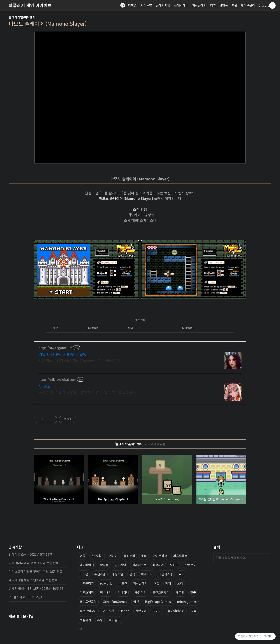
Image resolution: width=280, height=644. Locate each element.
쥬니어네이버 (176, 611)
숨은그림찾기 (88, 611)
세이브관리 (248, 5)
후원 (234, 5)
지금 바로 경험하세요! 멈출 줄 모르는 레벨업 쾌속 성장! (79, 360)
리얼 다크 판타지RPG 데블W (63, 354)
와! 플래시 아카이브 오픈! (25, 597)
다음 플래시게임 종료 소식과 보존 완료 (34, 563)
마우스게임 (87, 592)
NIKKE (44, 386)
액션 (136, 602)
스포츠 (123, 583)
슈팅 (100, 620)
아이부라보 (160, 556)
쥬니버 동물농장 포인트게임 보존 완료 (33, 580)
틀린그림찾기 (161, 592)
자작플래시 (199, 5)
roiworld (106, 583)
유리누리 (129, 556)
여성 (156, 583)
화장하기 (158, 565)
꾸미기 (157, 611)
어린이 (113, 556)
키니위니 (123, 592)
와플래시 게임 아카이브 (30, 5)
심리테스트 (139, 565)
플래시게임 (163, 5)
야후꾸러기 (87, 583)
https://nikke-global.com (57, 380)
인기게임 (120, 565)
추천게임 (100, 574)
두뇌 (144, 556)
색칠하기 (85, 620)
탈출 (193, 592)
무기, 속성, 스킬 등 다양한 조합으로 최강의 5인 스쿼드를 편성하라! (87, 392)
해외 (168, 583)
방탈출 (104, 565)
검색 (267, 558)
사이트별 (146, 5)
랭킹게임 (117, 574)
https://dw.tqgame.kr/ (55, 348)
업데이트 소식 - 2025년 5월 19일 (30, 554)
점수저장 (97, 556)
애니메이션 (87, 565)
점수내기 (106, 592)
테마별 (132, 5)
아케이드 (147, 574)
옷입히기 (141, 592)
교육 (194, 611)
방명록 (224, 5)
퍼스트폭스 (180, 556)
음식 (132, 574)
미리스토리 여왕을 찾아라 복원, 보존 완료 (36, 571)
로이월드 (115, 620)
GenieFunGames (115, 602)
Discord (264, 5)
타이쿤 (84, 574)
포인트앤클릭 (88, 602)
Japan (125, 611)
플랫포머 (141, 611)
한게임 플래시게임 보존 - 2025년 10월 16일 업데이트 (38, 588)
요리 (180, 583)
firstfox (190, 565)
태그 (213, 5)
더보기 (81, 628)
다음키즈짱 (166, 574)
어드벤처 (108, 611)
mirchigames (187, 602)
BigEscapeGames (158, 602)
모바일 (174, 565)
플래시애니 (181, 5)
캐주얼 (180, 592)
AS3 (182, 574)
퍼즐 (82, 556)
